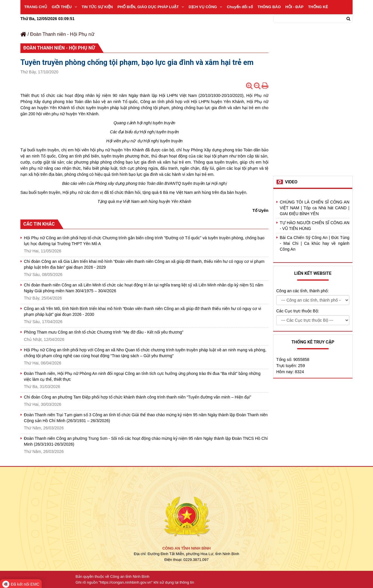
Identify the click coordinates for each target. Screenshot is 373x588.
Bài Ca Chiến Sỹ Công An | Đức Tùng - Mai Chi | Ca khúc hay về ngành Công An (315, 243)
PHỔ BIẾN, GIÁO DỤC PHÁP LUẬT (151, 7)
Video (291, 182)
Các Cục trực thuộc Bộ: (298, 311)
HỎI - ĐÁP (294, 7)
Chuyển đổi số (240, 7)
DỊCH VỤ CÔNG (205, 7)
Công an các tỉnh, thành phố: (302, 291)
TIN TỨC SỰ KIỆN (97, 7)
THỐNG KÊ (318, 7)
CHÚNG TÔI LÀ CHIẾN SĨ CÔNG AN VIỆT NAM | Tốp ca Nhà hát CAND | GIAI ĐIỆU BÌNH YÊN (315, 208)
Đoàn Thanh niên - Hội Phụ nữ (62, 34)
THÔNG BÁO (269, 7)
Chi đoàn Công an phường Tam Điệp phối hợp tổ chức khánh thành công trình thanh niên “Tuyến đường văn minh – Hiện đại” (138, 397)
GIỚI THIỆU (64, 7)
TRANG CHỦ (36, 7)
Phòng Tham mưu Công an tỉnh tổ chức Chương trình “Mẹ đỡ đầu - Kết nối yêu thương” (104, 332)
